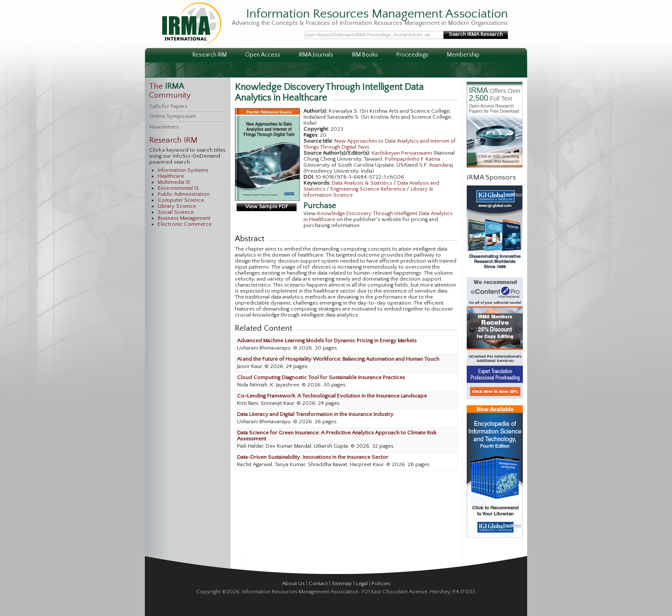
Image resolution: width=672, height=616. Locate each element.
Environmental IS (178, 188)
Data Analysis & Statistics (363, 183)
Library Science (177, 206)
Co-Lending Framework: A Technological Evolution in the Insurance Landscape (332, 396)
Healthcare (171, 176)
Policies (381, 583)
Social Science (176, 212)
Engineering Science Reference (369, 189)
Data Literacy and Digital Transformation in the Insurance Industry (315, 414)
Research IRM (210, 55)
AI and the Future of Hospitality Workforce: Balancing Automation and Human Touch (338, 359)
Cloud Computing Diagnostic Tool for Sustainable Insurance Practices (321, 377)
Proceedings (412, 55)
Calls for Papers (168, 106)
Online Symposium (172, 116)
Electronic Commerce (185, 224)
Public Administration (184, 194)
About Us (293, 583)
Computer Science (181, 200)
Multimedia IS (174, 182)
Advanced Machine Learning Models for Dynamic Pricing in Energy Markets (327, 341)
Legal (362, 583)
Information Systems (183, 170)
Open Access (263, 55)
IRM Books (365, 55)
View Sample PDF (267, 206)
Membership (463, 55)
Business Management (184, 218)
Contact (318, 583)
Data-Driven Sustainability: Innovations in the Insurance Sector (313, 457)
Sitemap (342, 583)
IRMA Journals (316, 55)
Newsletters (164, 127)
